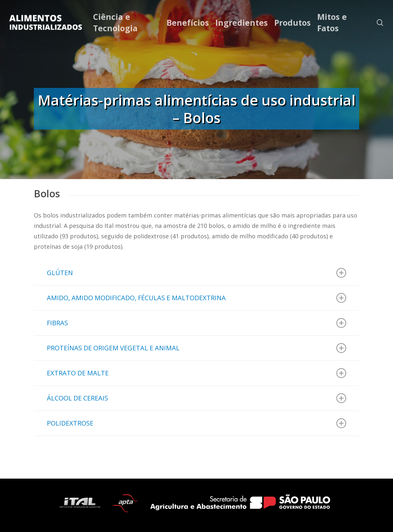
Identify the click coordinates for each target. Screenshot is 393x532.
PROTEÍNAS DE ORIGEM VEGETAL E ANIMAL (197, 348)
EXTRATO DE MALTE (197, 373)
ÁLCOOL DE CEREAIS (197, 398)
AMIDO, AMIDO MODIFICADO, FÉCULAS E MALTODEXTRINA (197, 298)
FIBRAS (197, 323)
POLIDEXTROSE (197, 423)
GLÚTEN (197, 273)
